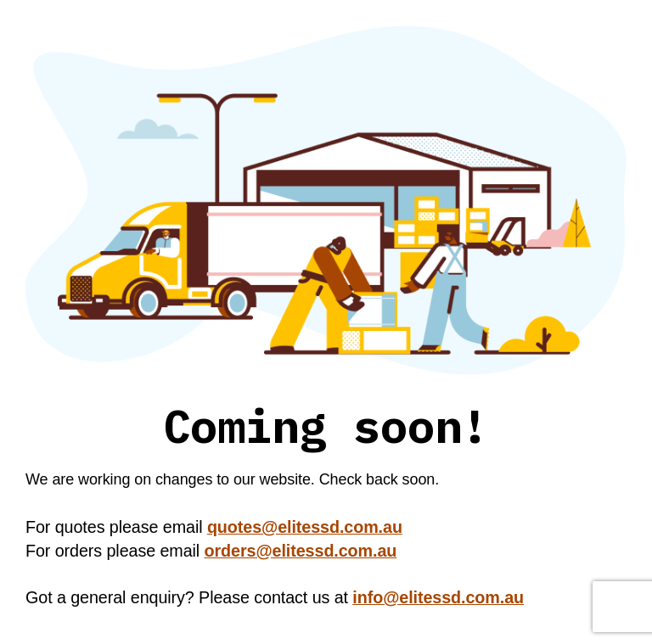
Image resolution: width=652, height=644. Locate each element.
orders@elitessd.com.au (301, 551)
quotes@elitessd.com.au (305, 527)
